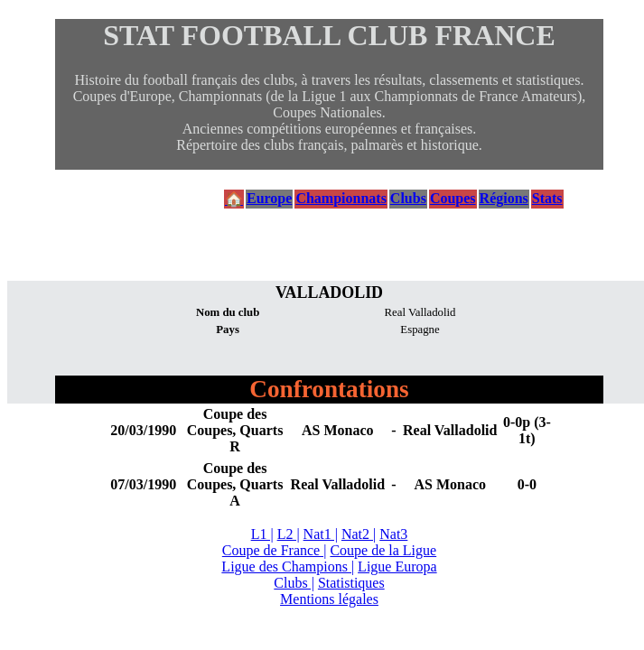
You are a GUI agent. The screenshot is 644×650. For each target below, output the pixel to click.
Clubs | (294, 583)
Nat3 (393, 534)
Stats (547, 198)
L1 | (262, 534)
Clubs (408, 198)
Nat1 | (321, 534)
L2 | (289, 534)
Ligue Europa (397, 566)
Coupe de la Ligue (383, 550)
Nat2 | (359, 534)
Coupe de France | (275, 550)
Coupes (453, 198)
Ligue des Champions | (288, 566)
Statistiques (351, 583)
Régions (504, 198)
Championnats (341, 198)
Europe (269, 198)
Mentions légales (329, 599)
